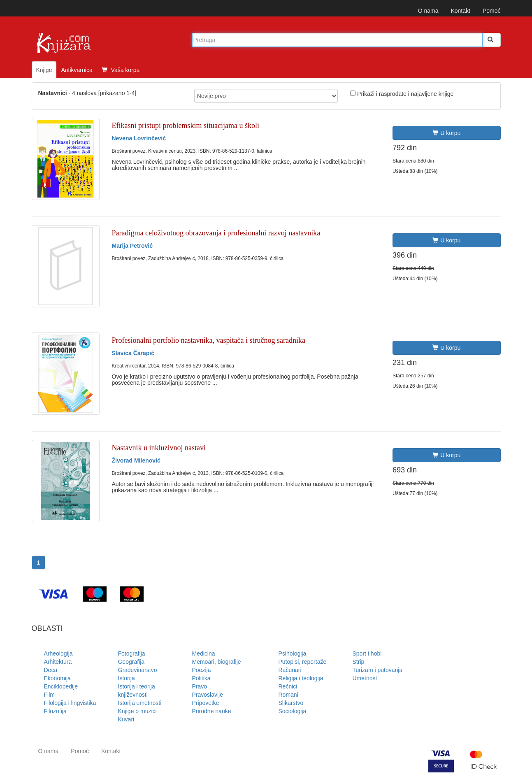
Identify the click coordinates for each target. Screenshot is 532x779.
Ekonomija (57, 678)
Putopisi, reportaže (303, 662)
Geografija (131, 662)
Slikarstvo (291, 703)
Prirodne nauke (212, 711)
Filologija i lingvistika (70, 703)
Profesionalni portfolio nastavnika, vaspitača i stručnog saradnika (209, 340)
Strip (359, 662)
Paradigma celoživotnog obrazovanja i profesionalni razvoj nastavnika (216, 233)
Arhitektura (58, 662)
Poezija (202, 670)
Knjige (44, 70)
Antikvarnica (77, 70)
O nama (428, 11)
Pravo (200, 686)
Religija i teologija (301, 678)
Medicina (204, 653)
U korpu (446, 133)
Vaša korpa (121, 70)
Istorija (127, 678)
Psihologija (293, 653)
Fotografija (132, 653)
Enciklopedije (61, 686)
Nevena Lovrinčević (139, 138)
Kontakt (460, 11)
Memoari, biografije (217, 662)
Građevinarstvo (138, 670)
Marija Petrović (132, 246)
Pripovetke (206, 703)
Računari (290, 670)
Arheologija (58, 653)
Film (49, 695)
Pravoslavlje (208, 695)
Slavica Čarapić (133, 353)
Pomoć (492, 11)
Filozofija (55, 711)
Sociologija (293, 711)
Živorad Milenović (136, 460)
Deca (51, 670)
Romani (288, 695)
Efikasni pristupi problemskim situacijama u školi (186, 126)
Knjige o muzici (137, 711)
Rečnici (288, 686)
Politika (201, 678)
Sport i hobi (367, 653)
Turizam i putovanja (378, 670)
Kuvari (126, 719)
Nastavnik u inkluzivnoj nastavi (159, 448)
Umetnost (365, 678)
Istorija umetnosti (140, 703)
